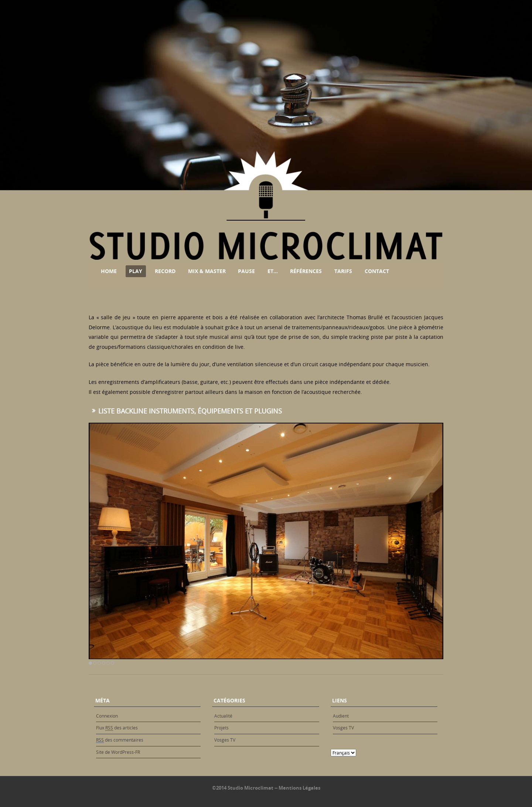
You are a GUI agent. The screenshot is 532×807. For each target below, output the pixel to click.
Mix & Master (207, 271)
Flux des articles (117, 728)
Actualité (223, 716)
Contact (377, 271)
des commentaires (120, 740)
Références (306, 271)
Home (109, 271)
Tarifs (343, 271)
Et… (273, 271)
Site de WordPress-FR (118, 752)
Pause (246, 271)
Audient (341, 716)
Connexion (107, 716)
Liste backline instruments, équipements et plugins (190, 411)
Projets (221, 728)
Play (136, 271)
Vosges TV (225, 740)
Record (165, 271)
